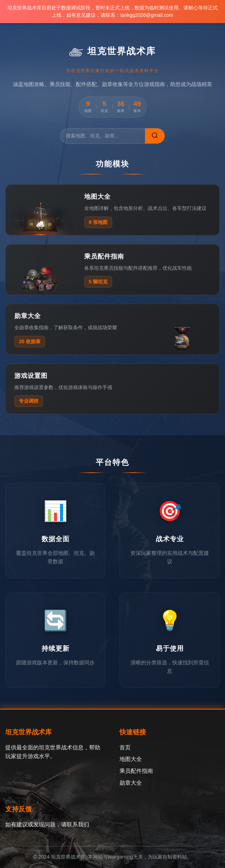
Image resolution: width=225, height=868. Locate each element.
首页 (125, 747)
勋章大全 (131, 783)
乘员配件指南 (136, 771)
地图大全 (131, 759)
